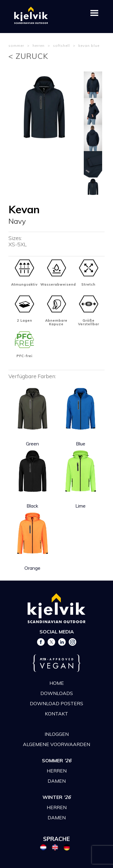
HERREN (57, 771)
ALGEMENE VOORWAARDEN (56, 744)
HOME (57, 683)
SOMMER (57, 760)
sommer (16, 46)
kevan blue (89, 46)
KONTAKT (56, 714)
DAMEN (57, 781)
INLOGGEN (57, 734)
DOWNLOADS (57, 693)
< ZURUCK (28, 56)
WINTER (57, 797)
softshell (61, 46)
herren (39, 46)
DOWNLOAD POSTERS (56, 703)
